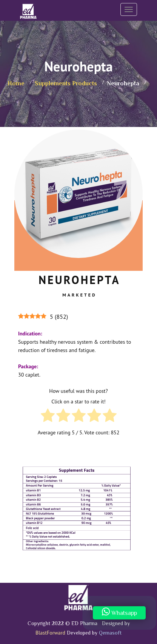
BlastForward (50, 633)
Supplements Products (66, 84)
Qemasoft (110, 633)
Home (16, 84)
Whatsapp (119, 613)
